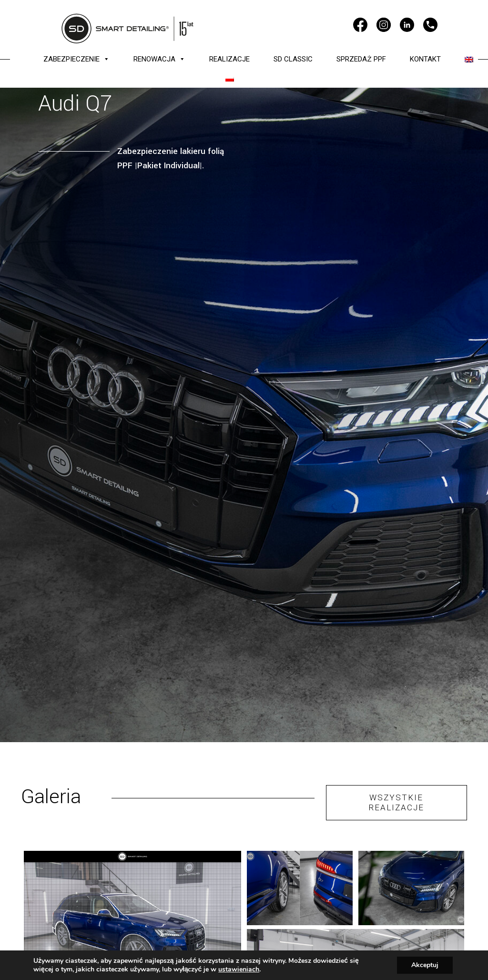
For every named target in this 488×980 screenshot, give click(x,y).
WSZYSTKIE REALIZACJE (396, 802)
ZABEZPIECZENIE (76, 59)
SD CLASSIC (293, 59)
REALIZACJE (229, 59)
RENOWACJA (159, 59)
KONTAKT (425, 59)
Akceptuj (425, 965)
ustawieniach (239, 970)
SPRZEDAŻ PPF (361, 59)
